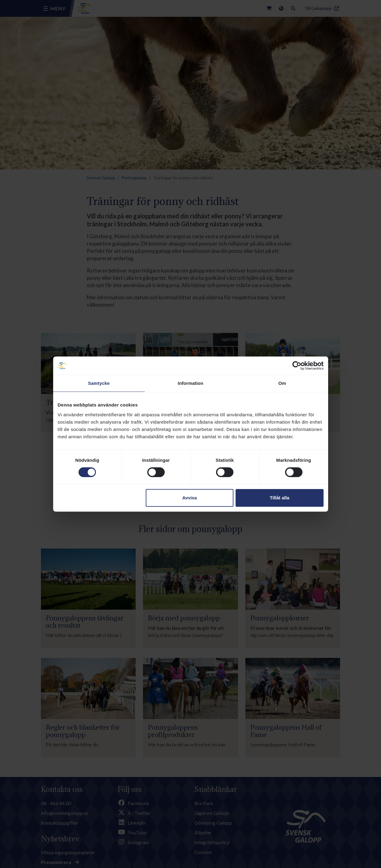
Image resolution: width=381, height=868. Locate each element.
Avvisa (189, 498)
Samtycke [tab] (99, 383)
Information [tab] (191, 383)
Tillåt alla (280, 498)
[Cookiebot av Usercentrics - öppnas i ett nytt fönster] (297, 366)
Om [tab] (282, 383)
